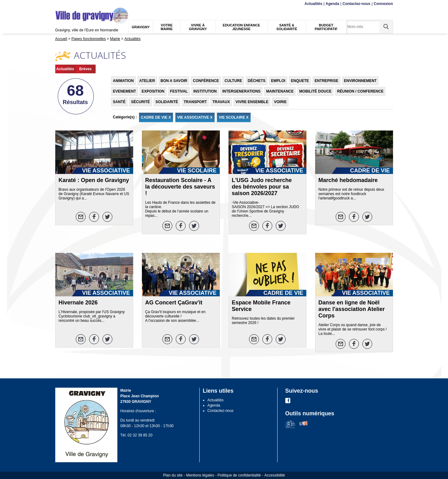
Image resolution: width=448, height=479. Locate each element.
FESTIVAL (179, 91)
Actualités (313, 4)
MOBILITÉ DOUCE (315, 91)
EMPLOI (278, 81)
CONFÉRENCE (206, 81)
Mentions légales (200, 475)
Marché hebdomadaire (348, 180)
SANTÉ (119, 102)
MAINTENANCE (280, 91)
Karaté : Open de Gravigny (94, 180)
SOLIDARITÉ (167, 102)
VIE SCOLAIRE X (234, 117)
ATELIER (147, 81)
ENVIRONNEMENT (360, 81)
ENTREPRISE (326, 81)
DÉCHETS (257, 81)
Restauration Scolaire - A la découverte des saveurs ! (180, 187)
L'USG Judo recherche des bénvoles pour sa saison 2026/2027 (262, 187)
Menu (59, 4)
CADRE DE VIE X (156, 117)
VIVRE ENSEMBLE (252, 102)
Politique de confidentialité (239, 475)
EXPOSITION (153, 91)
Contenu (70, 4)
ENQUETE (300, 81)
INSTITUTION (205, 91)
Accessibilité (275, 475)
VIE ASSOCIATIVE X (195, 117)
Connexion (383, 4)
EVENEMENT (125, 91)
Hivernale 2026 (78, 303)
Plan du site (173, 475)
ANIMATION (123, 81)
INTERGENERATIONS (241, 91)
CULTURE (233, 81)
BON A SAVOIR (174, 81)
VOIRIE (280, 102)
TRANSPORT (195, 102)
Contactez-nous (356, 4)
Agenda (333, 4)
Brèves (85, 69)
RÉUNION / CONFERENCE (360, 91)
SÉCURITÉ (140, 102)
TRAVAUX (221, 102)
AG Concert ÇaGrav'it (174, 303)
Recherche (84, 4)
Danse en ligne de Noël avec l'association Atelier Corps (352, 309)
